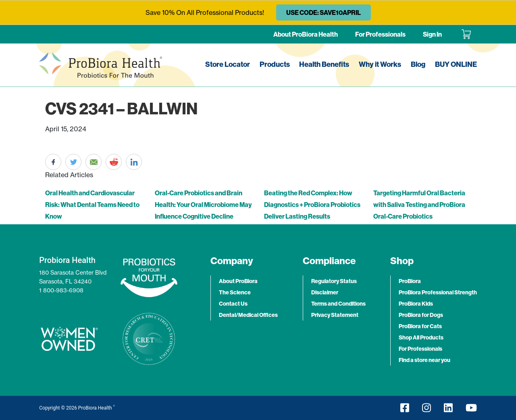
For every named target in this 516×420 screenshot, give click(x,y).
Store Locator (228, 64)
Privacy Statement (335, 315)
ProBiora (410, 281)
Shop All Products (421, 337)
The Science (235, 292)
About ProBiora (238, 281)
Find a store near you (424, 360)
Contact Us (233, 304)
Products (275, 64)
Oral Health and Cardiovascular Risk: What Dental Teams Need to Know (92, 205)
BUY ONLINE (456, 64)
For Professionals (380, 34)
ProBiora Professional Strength (438, 292)
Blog (418, 64)
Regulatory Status (334, 281)
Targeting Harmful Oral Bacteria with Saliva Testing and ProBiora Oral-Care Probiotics (419, 205)
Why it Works (380, 64)
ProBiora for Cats (420, 326)
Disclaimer (325, 292)
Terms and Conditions (338, 304)
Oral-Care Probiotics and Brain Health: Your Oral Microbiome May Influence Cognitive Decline (203, 205)
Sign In (432, 34)
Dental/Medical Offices (248, 315)
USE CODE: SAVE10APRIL (324, 12)
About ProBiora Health (306, 34)
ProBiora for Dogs (421, 315)
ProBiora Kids (416, 304)
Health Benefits (324, 64)
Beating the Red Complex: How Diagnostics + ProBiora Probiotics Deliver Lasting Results (312, 205)
